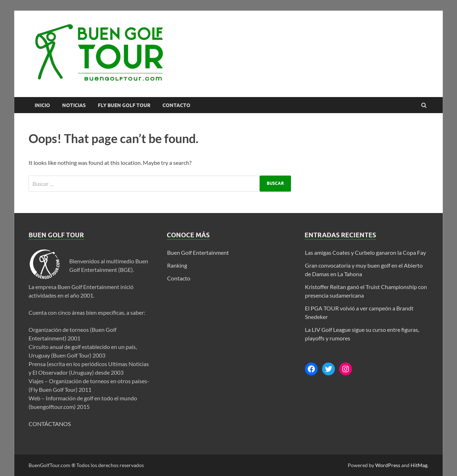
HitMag (419, 465)
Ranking (177, 265)
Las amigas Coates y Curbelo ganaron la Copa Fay (365, 252)
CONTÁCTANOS (50, 424)
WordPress (388, 465)
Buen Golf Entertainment (198, 252)
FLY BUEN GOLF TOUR (124, 105)
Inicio (42, 105)
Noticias (74, 105)
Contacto (176, 105)
